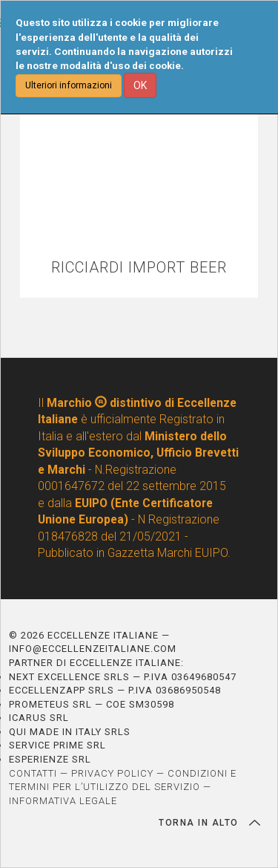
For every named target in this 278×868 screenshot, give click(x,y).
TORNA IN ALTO (209, 823)
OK (140, 85)
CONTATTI (33, 773)
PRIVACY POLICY (112, 773)
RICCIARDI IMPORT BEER (139, 268)
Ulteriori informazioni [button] (69, 85)
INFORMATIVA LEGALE (63, 801)
